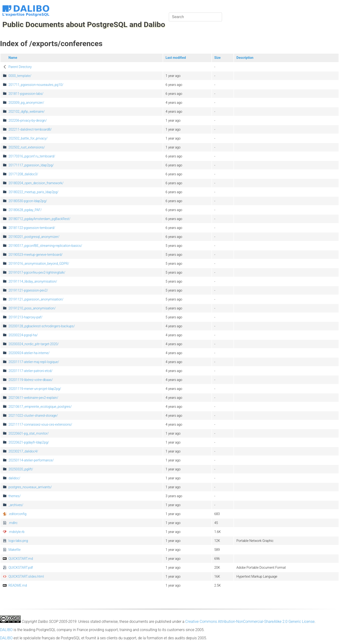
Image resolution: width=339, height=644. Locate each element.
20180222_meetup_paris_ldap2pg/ (33, 192)
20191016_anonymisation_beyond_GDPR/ (39, 264)
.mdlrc (13, 523)
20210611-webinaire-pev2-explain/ (33, 398)
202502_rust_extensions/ (27, 147)
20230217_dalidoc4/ (23, 451)
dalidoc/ (14, 478)
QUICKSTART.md (21, 559)
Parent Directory (20, 67)
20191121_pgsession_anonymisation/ (36, 299)
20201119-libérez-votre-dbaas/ (31, 380)
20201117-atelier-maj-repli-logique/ (34, 362)
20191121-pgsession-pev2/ (28, 290)
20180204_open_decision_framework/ (36, 183)
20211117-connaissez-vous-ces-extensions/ (40, 424)
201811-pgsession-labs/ (26, 94)
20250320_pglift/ (21, 469)
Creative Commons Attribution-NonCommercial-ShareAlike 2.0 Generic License (250, 622)
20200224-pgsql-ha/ (23, 335)
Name (13, 58)
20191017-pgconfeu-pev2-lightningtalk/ (37, 272)
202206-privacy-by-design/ (28, 120)
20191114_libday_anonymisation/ (33, 281)
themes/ (15, 496)
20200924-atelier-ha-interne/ (29, 353)
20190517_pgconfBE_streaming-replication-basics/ (45, 246)
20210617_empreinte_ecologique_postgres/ (40, 407)
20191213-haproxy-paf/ (25, 317)
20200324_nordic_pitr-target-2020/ (34, 344)
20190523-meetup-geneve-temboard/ (36, 255)
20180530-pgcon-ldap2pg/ (28, 201)
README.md (18, 585)
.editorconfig (17, 514)
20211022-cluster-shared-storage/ (33, 416)
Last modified (176, 58)
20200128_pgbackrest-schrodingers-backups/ (42, 326)
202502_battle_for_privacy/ (28, 138)
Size (217, 58)
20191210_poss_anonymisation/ (32, 308)
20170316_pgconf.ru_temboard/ (32, 156)
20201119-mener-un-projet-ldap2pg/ (35, 389)
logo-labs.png (18, 541)
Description (245, 58)
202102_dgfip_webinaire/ (27, 112)
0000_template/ (20, 76)
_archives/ (16, 505)
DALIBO (6, 630)
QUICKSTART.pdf (21, 568)
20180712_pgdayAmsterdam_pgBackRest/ (39, 219)
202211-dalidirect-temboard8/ (30, 129)
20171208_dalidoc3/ (23, 174)
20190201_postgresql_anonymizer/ (34, 237)
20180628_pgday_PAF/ (25, 210)
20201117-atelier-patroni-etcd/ (30, 371)
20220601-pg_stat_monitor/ (29, 433)
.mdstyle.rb (16, 532)
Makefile (14, 550)
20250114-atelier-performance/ (31, 460)
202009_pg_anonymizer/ (26, 103)
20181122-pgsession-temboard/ (32, 228)
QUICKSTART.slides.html (26, 576)
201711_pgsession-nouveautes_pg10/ (36, 85)
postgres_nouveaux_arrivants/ (30, 487)
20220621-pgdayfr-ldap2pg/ (29, 442)
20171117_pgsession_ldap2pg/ (31, 165)
